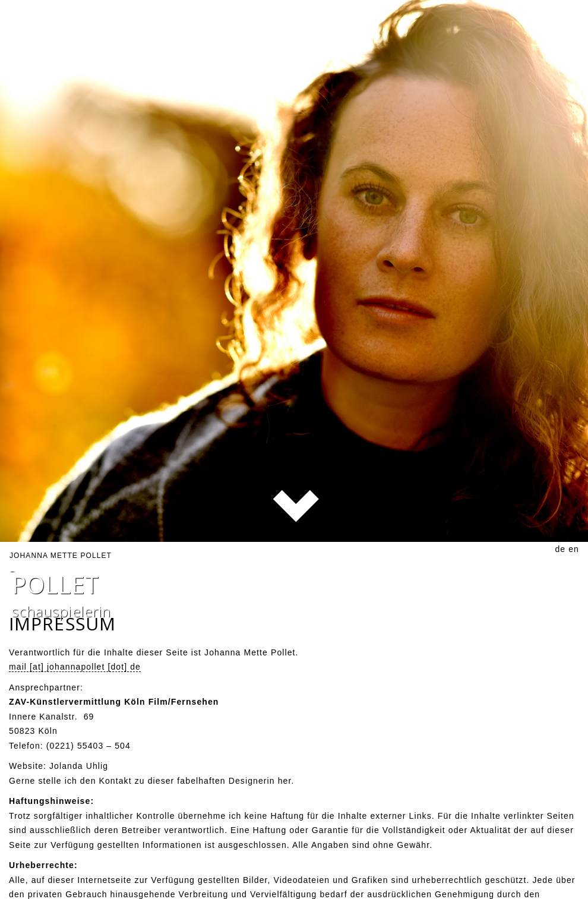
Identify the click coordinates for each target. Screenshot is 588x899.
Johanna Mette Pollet (61, 545)
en (574, 539)
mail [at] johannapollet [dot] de (75, 657)
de (560, 539)
